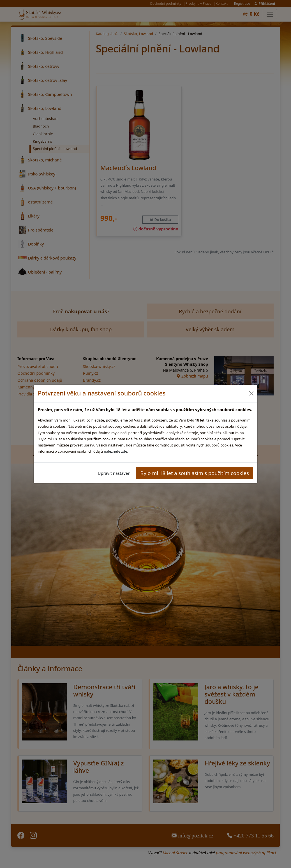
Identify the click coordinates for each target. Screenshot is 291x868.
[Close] (251, 393)
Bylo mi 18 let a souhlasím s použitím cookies (195, 473)
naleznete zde (115, 451)
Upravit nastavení (115, 473)
